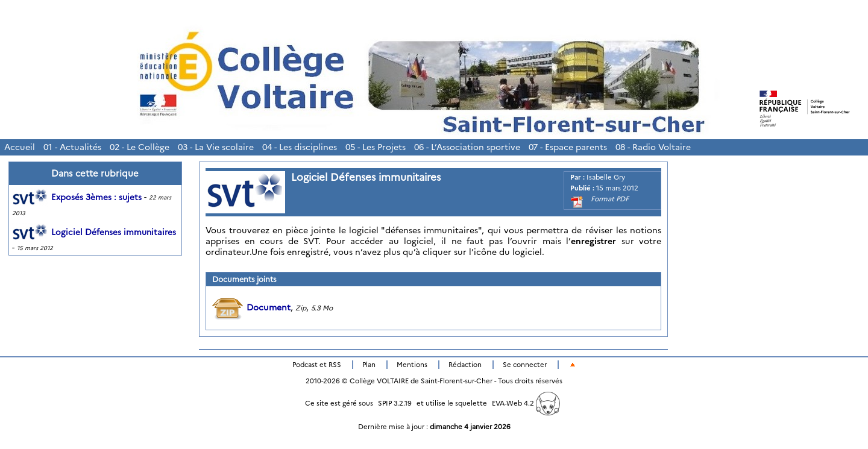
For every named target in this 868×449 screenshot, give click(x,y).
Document (251, 307)
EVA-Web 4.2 (526, 403)
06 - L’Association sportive (467, 147)
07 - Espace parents (568, 147)
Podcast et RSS (317, 365)
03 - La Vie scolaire (216, 147)
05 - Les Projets (376, 147)
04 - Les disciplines (300, 147)
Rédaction (465, 365)
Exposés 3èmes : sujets (77, 197)
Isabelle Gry (606, 177)
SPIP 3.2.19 (395, 403)
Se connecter (525, 365)
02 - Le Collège (140, 147)
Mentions (412, 365)
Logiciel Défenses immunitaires (94, 232)
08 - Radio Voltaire (653, 147)
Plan (369, 365)
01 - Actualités (72, 147)
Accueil (20, 147)
